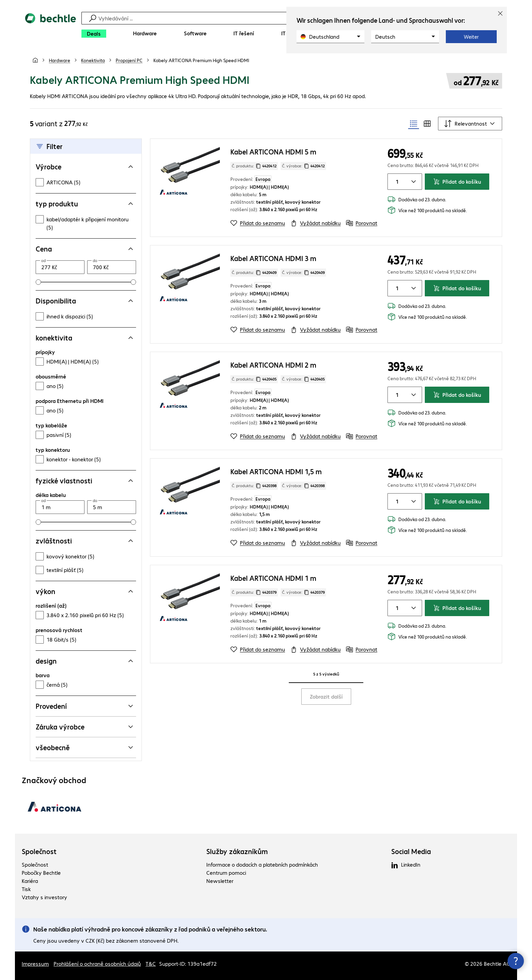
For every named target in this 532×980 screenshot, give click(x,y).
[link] (201, 60)
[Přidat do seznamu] (258, 223)
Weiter (471, 37)
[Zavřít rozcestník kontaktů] (516, 961)
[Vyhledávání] (270, 18)
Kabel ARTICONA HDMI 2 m (273, 365)
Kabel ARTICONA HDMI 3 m (273, 258)
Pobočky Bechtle (41, 873)
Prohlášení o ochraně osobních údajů (97, 964)
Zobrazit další (326, 696)
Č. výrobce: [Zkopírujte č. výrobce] (303, 166)
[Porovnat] (362, 223)
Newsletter (220, 881)
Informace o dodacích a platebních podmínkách (262, 864)
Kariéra (30, 881)
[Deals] (94, 34)
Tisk (26, 889)
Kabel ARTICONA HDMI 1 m (273, 578)
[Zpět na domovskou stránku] (51, 27)
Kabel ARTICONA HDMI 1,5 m (276, 471)
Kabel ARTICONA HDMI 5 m (273, 152)
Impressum (35, 964)
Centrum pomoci (226, 873)
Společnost (39, 851)
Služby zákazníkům (237, 851)
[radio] (414, 124)
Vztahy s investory (44, 897)
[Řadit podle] (470, 124)
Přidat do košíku (457, 181)
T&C (151, 964)
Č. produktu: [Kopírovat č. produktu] (254, 166)
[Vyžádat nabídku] (316, 223)
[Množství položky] (396, 182)
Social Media (411, 851)
